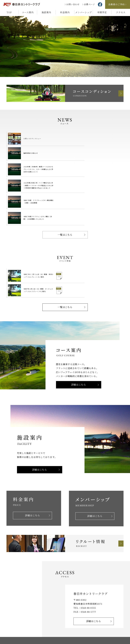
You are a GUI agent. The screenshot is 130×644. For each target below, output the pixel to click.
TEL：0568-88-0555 (85, 556)
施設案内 (46, 12)
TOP (9, 12)
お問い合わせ (73, 4)
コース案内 (28, 12)
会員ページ (89, 4)
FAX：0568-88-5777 (85, 560)
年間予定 (102, 12)
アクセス (121, 12)
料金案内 (65, 12)
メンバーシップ (83, 12)
